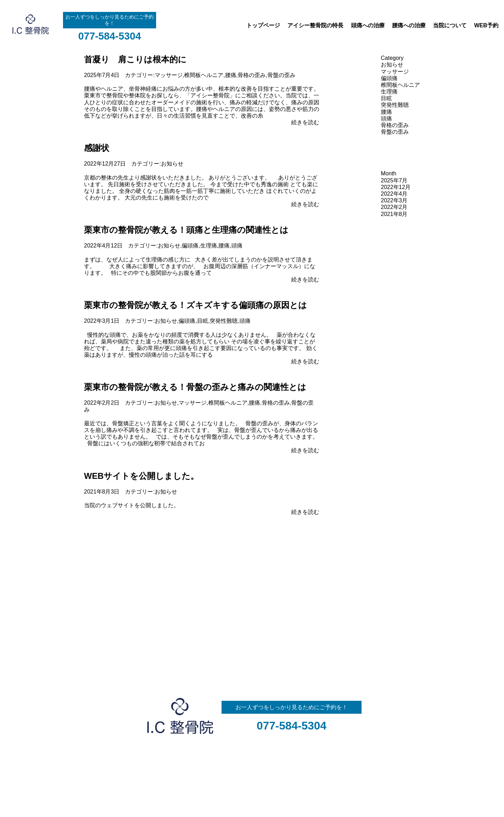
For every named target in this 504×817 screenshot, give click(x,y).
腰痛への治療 (409, 25)
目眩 (203, 321)
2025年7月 (394, 180)
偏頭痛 (190, 246)
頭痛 (237, 246)
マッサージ (169, 75)
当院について (450, 25)
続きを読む (305, 122)
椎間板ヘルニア (204, 75)
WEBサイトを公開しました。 (141, 476)
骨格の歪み (252, 75)
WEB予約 (486, 25)
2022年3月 (394, 200)
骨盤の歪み (281, 75)
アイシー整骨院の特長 (315, 25)
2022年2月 (394, 207)
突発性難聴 (224, 321)
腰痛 (231, 75)
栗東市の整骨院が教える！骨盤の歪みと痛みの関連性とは (195, 387)
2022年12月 (396, 187)
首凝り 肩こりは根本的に (135, 59)
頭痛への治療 (368, 25)
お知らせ (172, 164)
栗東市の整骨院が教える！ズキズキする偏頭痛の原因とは (195, 305)
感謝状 (97, 148)
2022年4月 (394, 194)
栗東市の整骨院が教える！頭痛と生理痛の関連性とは (186, 230)
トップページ (263, 25)
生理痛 (209, 246)
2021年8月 (394, 214)
